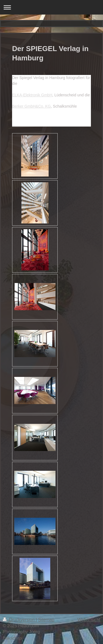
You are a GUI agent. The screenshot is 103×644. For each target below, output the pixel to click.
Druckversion (19, 620)
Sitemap (46, 620)
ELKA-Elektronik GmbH (32, 95)
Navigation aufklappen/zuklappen (51, 7)
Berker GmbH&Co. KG (31, 106)
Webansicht (89, 620)
